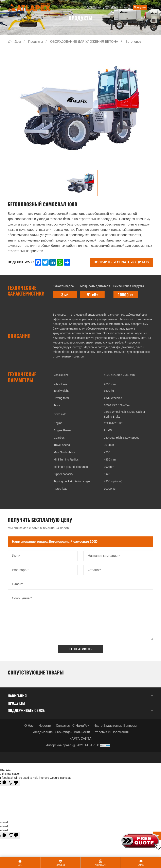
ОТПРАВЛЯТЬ (80, 649)
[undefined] (14, 836)
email (141, 865)
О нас (29, 726)
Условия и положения (112, 732)
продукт (60, 865)
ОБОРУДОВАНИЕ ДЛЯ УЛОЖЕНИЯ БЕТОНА (84, 42)
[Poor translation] (14, 783)
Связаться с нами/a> (72, 726)
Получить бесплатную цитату (121, 262)
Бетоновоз (133, 42)
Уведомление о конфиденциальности (61, 732)
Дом (18, 42)
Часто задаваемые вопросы (115, 726)
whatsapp (101, 865)
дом (20, 865)
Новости (45, 726)
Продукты (140, 7)
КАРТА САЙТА (80, 739)
